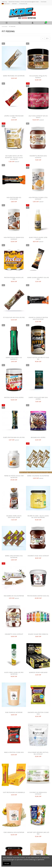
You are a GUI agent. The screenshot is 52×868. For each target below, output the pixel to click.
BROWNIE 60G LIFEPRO (38, 437)
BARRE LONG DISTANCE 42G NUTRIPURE (14, 557)
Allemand (6, 4)
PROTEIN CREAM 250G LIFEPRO (14, 397)
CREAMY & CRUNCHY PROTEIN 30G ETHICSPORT (38, 318)
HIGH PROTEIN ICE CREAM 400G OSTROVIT (14, 238)
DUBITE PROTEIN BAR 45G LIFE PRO (14, 437)
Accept (7, 863)
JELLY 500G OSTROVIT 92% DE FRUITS (38, 117)
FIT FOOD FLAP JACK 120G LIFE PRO (14, 317)
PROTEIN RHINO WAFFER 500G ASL (38, 596)
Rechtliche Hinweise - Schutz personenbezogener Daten (24, 2)
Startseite (44, 2)
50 (47, 38)
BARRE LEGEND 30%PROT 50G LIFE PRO (38, 278)
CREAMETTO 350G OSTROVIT (14, 634)
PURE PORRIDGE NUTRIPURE (14, 712)
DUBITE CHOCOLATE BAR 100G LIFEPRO (38, 398)
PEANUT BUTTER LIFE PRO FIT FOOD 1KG (38, 358)
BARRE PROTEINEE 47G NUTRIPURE (14, 76)
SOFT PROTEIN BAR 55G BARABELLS (14, 792)
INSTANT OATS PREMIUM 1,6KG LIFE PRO (38, 833)
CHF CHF (15, 4)
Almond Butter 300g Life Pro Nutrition (38, 77)
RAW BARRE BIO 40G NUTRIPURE (14, 596)
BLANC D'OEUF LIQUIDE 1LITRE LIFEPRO (38, 238)
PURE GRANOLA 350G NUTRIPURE (14, 832)
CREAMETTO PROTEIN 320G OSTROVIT (38, 157)
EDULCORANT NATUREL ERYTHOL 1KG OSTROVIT (38, 753)
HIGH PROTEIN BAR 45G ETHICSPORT (14, 198)
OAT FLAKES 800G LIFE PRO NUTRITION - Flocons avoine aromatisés (14, 158)
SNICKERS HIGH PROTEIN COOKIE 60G (38, 713)
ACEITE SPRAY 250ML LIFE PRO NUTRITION (14, 673)
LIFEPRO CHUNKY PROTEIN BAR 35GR (14, 117)
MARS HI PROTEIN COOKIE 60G (14, 752)
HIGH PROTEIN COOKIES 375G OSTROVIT (38, 198)
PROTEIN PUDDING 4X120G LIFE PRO (14, 278)
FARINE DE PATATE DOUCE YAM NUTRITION (14, 477)
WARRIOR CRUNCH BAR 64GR (38, 672)
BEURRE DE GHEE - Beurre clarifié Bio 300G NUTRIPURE (38, 517)
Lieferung (4, 2)
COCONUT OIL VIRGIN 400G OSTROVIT (38, 793)
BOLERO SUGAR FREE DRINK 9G (38, 634)
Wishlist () (23, 4)
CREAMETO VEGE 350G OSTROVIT (38, 556)
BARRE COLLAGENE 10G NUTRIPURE (38, 476)
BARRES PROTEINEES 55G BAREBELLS (14, 358)
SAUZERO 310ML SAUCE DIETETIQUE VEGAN (14, 517)
